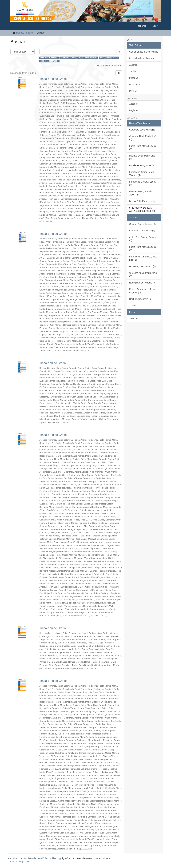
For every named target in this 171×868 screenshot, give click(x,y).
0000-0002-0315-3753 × (109, 58)
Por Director (135, 84)
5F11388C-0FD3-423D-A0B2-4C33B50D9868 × (79, 58)
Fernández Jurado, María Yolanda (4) (142, 174)
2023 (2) (133, 319)
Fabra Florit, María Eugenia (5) (143, 148)
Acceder (133, 104)
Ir (119, 52)
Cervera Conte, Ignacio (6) (142, 224)
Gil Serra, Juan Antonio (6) (142, 266)
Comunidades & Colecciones (144, 52)
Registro (133, 110)
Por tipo (133, 91)
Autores (133, 65)
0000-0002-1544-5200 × (50, 58)
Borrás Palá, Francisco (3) (142, 201)
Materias (134, 78)
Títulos (133, 71)
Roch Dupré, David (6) (140, 299)
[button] (143, 26)
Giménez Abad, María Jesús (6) (143, 138)
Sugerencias (25, 862)
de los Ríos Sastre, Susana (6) (143, 239)
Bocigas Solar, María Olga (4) (142, 157)
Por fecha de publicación (141, 58)
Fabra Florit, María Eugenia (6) (143, 249)
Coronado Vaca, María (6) (142, 231)
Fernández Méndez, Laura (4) (142, 183)
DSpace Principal (25, 33)
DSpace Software (101, 858)
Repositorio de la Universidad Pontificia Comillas (32, 858)
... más (133, 306)
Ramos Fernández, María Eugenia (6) (142, 291)
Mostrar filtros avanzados (109, 66)
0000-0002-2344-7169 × (50, 61)
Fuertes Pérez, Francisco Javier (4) (142, 193)
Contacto (12, 862)
